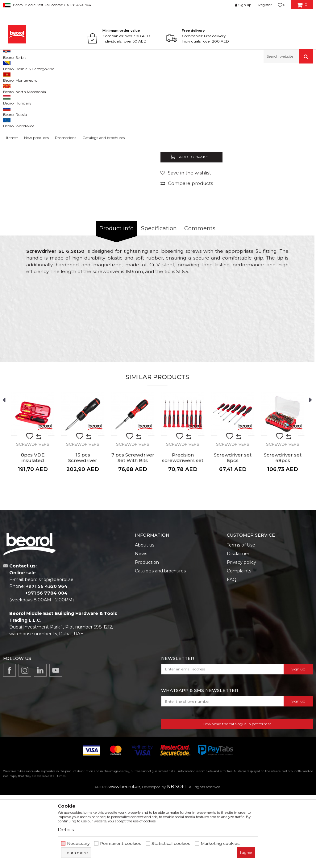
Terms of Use (241, 618)
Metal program (53, 77)
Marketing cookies (220, 843)
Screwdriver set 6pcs (233, 530)
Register (265, 5)
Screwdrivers (124, 77)
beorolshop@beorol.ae (49, 652)
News (141, 626)
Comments (200, 301)
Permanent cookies (121, 843)
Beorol (9, 77)
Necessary (78, 843)
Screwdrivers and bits (89, 77)
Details (66, 830)
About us (145, 618)
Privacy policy (241, 635)
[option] (100, 155)
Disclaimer (238, 626)
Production (147, 635)
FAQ (232, 652)
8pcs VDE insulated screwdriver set (33, 533)
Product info (116, 301)
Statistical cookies (171, 843)
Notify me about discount (286, 204)
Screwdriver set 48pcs (283, 530)
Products (27, 77)
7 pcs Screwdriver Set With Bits (133, 530)
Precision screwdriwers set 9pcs (183, 533)
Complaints (239, 644)
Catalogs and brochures (160, 644)
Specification (159, 301)
